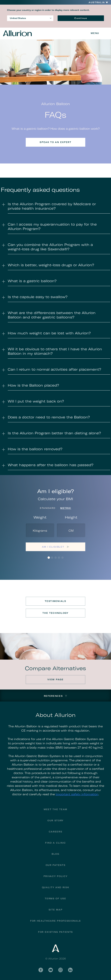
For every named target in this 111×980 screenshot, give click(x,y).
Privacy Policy (56, 876)
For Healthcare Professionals (56, 921)
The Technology (56, 613)
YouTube (51, 970)
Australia (97, 2)
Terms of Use (55, 899)
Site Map (56, 910)
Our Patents (56, 865)
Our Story (56, 821)
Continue (81, 18)
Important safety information (77, 794)
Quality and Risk (56, 887)
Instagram (60, 970)
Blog (56, 854)
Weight (40, 517)
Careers (56, 832)
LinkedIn (70, 970)
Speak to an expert (55, 142)
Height (71, 517)
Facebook (41, 970)
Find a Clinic (56, 843)
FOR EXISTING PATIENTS (56, 932)
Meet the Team (56, 809)
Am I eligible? (53, 547)
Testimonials (55, 601)
